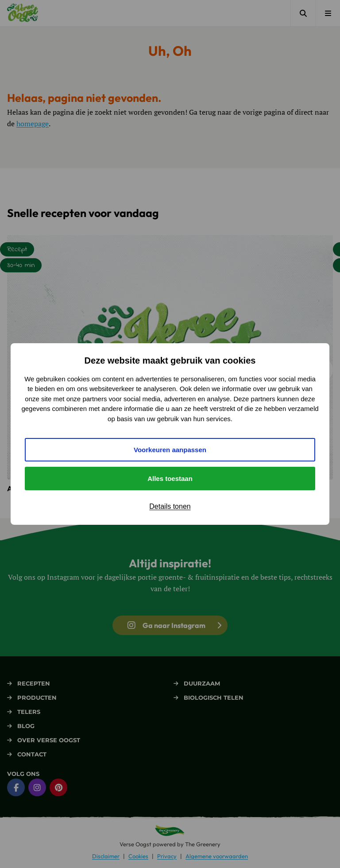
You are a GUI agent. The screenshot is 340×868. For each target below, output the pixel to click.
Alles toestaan (170, 479)
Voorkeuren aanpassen (170, 450)
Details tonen (170, 506)
